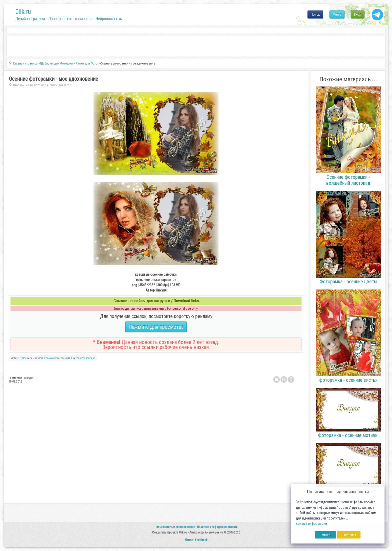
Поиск (315, 14)
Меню (337, 14)
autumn (39, 358)
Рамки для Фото (60, 85)
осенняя (66, 358)
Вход (358, 14)
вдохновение (88, 358)
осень (30, 358)
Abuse (189, 540)
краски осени (52, 358)
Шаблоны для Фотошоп (30, 85)
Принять (325, 535)
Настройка (349, 535)
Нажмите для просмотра (156, 327)
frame (23, 358)
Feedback (201, 540)
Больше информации (311, 524)
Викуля (75, 358)
